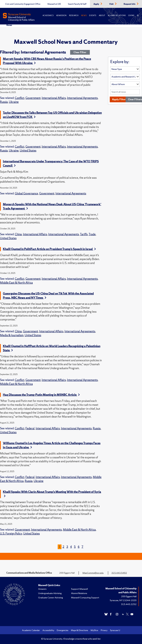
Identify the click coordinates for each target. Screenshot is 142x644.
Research (74, 16)
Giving (131, 16)
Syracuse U (115, 630)
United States (28, 151)
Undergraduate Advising (50, 593)
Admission (61, 16)
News (84, 16)
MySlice (94, 630)
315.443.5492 (119, 573)
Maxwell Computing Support (85, 597)
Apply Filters (119, 99)
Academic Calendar (31, 630)
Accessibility (48, 630)
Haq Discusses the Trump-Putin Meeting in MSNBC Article (41, 395)
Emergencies (63, 630)
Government (33, 98)
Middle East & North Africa (16, 283)
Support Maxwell (79, 589)
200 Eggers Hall (129, 596)
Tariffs (84, 234)
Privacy (104, 630)
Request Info (130, 4)
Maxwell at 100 (54, 4)
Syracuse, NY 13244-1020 (123, 600)
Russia (4, 102)
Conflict (20, 98)
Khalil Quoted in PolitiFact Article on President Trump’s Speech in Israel (49, 249)
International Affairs (54, 98)
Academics (48, 16)
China (18, 234)
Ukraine (14, 102)
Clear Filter (80, 52)
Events (93, 16)
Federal (30, 428)
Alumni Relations (117, 16)
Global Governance (26, 193)
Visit (112, 4)
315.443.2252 (129, 604)
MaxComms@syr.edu (93, 573)
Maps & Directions (79, 630)
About (102, 16)
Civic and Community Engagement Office (23, 4)
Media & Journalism (12, 335)
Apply (97, 4)
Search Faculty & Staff (77, 4)
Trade (92, 234)
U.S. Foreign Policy (11, 534)
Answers (42, 589)
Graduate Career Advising (51, 597)
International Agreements (82, 98)
